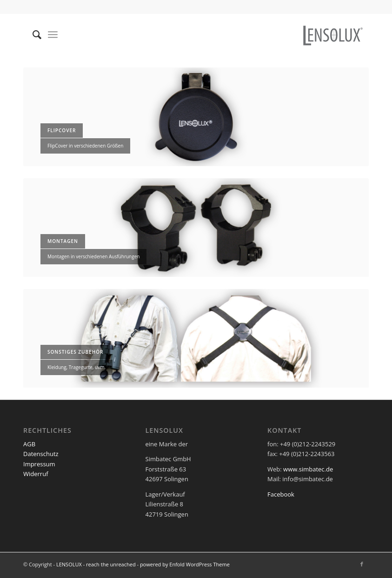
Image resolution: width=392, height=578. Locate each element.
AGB (29, 444)
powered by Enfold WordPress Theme (185, 564)
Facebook (281, 494)
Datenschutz (41, 454)
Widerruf (36, 474)
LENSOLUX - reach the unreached (96, 564)
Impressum (39, 464)
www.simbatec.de (308, 469)
